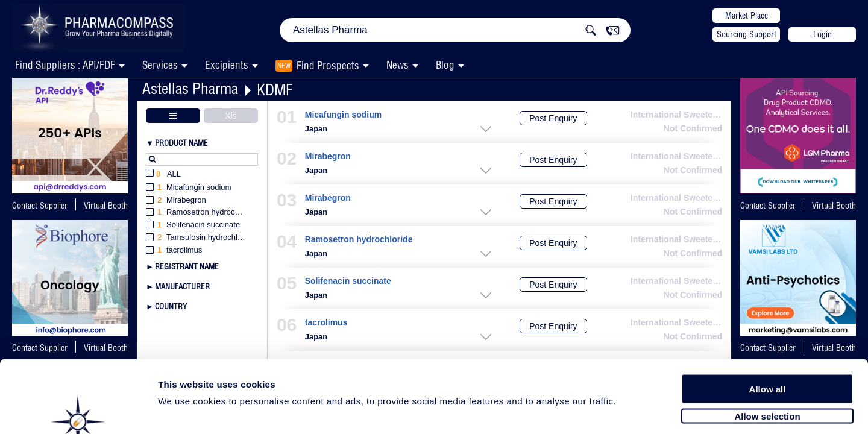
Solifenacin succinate (348, 281)
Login (822, 34)
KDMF (275, 90)
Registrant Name (187, 266)
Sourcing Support (747, 34)
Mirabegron (328, 156)
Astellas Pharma (190, 88)
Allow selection (767, 360)
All (163, 175)
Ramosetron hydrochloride (359, 240)
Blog (445, 65)
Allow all (768, 333)
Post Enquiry (553, 118)
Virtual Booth (106, 206)
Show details (633, 411)
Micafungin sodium (343, 115)
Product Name (181, 143)
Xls (231, 116)
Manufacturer (182, 286)
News (398, 65)
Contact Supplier (40, 206)
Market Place (747, 16)
